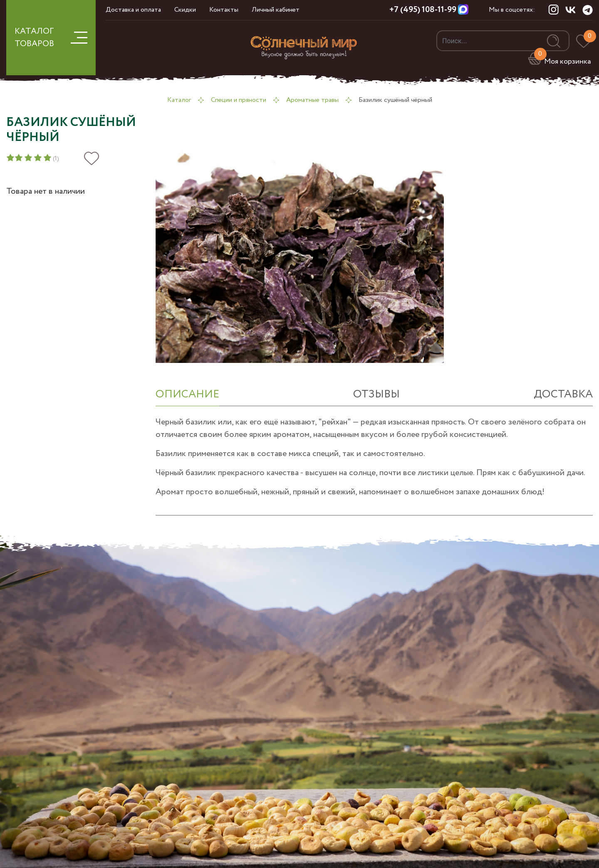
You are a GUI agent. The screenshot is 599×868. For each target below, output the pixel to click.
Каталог (179, 100)
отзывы (376, 394)
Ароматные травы (312, 100)
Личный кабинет (276, 10)
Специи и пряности (239, 100)
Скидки (185, 10)
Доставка (563, 394)
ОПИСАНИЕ (187, 394)
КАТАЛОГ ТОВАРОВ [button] (51, 38)
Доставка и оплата (133, 10)
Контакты (224, 10)
